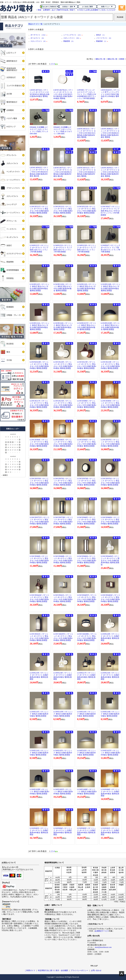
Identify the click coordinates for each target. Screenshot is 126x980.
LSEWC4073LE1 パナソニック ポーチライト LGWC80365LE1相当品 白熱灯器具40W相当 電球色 (40, 93)
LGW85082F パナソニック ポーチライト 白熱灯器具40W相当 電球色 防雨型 (110, 831)
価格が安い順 (100, 59)
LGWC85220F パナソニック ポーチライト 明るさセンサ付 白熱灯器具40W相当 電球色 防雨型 (63, 365)
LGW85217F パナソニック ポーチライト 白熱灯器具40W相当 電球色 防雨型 (86, 676)
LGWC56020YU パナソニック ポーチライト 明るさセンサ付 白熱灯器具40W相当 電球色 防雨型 (63, 637)
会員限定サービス (102, 931)
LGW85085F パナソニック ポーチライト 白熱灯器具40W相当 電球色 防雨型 (39, 831)
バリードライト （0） (104, 38)
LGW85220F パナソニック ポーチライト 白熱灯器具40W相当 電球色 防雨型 (110, 637)
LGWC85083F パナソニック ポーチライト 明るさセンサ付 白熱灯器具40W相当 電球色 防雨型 (63, 443)
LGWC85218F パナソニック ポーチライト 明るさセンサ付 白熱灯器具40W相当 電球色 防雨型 (110, 365)
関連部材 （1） (102, 41)
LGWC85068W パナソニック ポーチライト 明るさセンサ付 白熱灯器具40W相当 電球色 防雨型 (110, 521)
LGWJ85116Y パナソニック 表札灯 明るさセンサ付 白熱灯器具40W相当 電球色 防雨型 (40, 287)
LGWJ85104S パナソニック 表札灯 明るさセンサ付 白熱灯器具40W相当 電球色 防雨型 (63, 326)
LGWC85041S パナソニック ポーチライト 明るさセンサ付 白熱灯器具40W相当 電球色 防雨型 (63, 598)
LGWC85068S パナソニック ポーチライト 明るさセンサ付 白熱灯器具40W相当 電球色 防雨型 (39, 559)
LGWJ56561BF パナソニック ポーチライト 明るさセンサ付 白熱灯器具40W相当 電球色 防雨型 (39, 365)
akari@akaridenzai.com (103, 947)
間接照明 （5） (69, 41)
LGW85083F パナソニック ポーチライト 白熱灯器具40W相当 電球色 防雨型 (86, 831)
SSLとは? (94, 966)
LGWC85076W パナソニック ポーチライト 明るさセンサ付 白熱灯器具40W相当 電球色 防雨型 (39, 482)
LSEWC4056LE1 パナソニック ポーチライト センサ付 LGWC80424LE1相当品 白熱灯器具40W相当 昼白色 (39, 172)
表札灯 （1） (101, 35)
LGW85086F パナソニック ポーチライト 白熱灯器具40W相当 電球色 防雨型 (110, 793)
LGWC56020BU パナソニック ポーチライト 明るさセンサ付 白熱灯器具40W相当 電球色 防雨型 (87, 637)
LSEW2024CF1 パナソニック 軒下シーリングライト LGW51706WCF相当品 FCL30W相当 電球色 (110, 94)
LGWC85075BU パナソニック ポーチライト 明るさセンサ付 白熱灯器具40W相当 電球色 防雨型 (63, 521)
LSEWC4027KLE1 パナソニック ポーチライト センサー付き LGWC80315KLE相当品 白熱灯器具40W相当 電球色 (63, 94)
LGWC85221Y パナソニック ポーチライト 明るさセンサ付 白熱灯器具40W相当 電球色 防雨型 (39, 210)
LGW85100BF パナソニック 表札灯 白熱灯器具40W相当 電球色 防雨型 (87, 792)
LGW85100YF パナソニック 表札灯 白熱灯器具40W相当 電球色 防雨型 (63, 792)
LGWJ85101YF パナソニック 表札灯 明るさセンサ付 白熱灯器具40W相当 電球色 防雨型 (87, 326)
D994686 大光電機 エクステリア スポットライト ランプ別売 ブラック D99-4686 (39, 130)
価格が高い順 (112, 59)
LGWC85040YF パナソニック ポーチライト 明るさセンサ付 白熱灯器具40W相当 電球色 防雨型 (87, 598)
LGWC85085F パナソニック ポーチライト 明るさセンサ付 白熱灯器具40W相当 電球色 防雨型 (110, 404)
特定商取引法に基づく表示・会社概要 (53, 970)
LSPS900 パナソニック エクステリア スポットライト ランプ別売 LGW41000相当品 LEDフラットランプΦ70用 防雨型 (87, 94)
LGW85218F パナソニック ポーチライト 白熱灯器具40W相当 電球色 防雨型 (63, 676)
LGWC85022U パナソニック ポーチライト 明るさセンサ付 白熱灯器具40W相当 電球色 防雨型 (39, 637)
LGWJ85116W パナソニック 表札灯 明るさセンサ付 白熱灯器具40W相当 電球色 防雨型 (63, 287)
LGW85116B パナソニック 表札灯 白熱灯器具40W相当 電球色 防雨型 (110, 714)
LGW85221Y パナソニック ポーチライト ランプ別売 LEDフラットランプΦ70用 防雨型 (39, 249)
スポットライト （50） (72, 38)
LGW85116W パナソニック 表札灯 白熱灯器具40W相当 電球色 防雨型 (63, 714)
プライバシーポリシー (79, 970)
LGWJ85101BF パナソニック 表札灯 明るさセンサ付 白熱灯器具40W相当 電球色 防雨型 (110, 326)
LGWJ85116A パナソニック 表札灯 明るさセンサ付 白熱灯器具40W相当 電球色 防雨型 (40, 326)
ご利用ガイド (30, 970)
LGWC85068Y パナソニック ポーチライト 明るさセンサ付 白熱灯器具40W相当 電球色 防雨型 (87, 521)
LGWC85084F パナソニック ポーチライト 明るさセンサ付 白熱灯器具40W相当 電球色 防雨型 (39, 443)
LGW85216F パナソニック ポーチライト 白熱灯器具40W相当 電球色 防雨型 (110, 676)
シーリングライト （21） (73, 35)
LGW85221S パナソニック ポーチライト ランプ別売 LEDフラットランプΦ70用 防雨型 (63, 249)
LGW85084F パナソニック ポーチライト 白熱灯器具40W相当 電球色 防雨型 (63, 831)
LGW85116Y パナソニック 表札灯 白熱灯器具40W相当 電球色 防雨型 (39, 714)
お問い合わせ (96, 970)
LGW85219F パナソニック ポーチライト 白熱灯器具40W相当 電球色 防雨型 (39, 676)
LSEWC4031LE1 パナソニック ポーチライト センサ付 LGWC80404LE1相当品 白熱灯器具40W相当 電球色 (86, 172)
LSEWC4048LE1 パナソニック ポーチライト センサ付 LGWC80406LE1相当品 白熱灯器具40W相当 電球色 (110, 133)
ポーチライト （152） (39, 35)
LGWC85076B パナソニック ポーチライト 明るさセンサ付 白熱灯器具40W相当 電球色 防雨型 (87, 482)
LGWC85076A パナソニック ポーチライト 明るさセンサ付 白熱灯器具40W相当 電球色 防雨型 (110, 482)
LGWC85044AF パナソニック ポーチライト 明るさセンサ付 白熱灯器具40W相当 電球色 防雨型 (39, 598)
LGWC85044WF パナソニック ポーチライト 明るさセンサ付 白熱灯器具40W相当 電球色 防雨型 (110, 561)
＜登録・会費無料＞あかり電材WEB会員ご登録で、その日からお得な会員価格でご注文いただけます (76, 10)
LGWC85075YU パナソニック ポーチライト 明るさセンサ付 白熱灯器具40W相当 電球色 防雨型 (40, 521)
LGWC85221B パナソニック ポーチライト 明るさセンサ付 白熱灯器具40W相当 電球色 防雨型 (87, 210)
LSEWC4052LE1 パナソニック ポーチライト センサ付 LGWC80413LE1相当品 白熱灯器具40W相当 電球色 (86, 133)
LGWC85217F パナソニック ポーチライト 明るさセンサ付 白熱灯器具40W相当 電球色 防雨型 (39, 404)
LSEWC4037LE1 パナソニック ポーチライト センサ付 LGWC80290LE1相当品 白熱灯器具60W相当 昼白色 (63, 172)
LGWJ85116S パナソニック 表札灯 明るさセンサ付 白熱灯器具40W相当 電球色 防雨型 (87, 287)
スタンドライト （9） (39, 41)
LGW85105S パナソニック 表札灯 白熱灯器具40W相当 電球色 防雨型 (63, 753)
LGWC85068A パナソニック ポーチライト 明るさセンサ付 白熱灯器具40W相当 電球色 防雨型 (87, 559)
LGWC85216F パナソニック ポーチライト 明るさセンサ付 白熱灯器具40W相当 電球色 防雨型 (63, 404)
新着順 (122, 59)
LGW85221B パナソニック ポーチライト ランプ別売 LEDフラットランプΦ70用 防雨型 (87, 249)
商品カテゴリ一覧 (35, 24)
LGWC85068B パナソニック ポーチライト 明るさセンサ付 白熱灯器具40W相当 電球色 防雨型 (63, 559)
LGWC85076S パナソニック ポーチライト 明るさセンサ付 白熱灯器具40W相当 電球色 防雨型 (63, 482)
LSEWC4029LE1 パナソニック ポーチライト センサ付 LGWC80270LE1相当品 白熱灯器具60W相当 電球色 (110, 172)
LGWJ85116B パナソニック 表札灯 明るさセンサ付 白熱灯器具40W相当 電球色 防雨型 (111, 287)
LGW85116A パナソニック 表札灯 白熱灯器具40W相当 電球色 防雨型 (39, 753)
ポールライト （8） (38, 38)
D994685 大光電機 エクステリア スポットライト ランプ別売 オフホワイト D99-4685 (63, 130)
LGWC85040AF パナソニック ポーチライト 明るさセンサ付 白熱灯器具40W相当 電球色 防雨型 (111, 598)
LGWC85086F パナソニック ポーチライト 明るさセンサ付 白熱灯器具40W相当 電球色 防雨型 (87, 404)
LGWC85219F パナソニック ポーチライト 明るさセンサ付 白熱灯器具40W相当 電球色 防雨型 (87, 365)
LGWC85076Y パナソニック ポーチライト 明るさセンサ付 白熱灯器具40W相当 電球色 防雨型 (110, 443)
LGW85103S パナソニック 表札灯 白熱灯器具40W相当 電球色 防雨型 (86, 753)
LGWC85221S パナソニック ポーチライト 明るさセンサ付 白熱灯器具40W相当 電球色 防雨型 (63, 210)
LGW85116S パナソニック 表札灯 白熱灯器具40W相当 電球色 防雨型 (86, 714)
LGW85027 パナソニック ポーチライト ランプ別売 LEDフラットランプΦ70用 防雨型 (111, 249)
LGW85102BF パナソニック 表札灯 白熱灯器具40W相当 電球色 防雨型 (39, 792)
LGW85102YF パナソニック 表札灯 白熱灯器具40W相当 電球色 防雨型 (111, 753)
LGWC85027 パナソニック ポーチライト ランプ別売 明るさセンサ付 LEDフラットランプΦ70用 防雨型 (110, 211)
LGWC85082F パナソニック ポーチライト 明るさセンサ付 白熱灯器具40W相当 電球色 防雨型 (87, 443)
